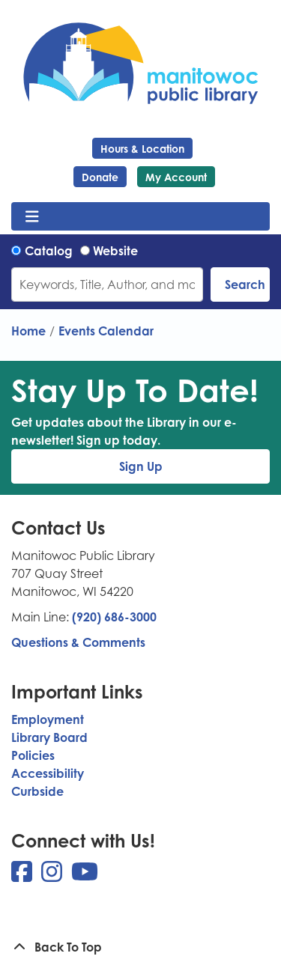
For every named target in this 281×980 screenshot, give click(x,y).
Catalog (49, 251)
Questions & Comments (78, 642)
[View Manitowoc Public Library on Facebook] (23, 876)
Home (28, 331)
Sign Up (141, 466)
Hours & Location (142, 149)
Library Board (49, 737)
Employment (48, 719)
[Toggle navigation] (32, 216)
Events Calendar (106, 331)
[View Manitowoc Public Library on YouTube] (85, 876)
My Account (176, 177)
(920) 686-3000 (114, 617)
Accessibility (48, 773)
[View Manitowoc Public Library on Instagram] (53, 876)
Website (115, 251)
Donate (100, 177)
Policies (33, 755)
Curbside (37, 791)
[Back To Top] (140, 947)
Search (245, 284)
